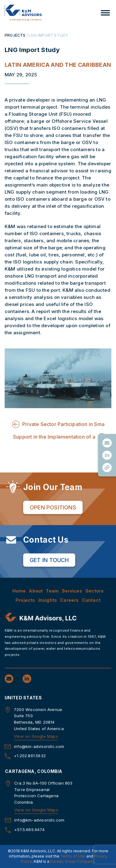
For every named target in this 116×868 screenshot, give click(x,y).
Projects (25, 600)
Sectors (95, 591)
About (36, 591)
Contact (91, 600)
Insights (48, 600)
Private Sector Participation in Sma (63, 424)
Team (52, 591)
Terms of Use (73, 856)
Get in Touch (49, 560)
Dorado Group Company (72, 861)
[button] (105, 13)
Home (19, 591)
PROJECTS (15, 35)
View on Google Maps (36, 736)
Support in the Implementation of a (54, 437)
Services (72, 591)
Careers (69, 600)
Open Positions (53, 507)
